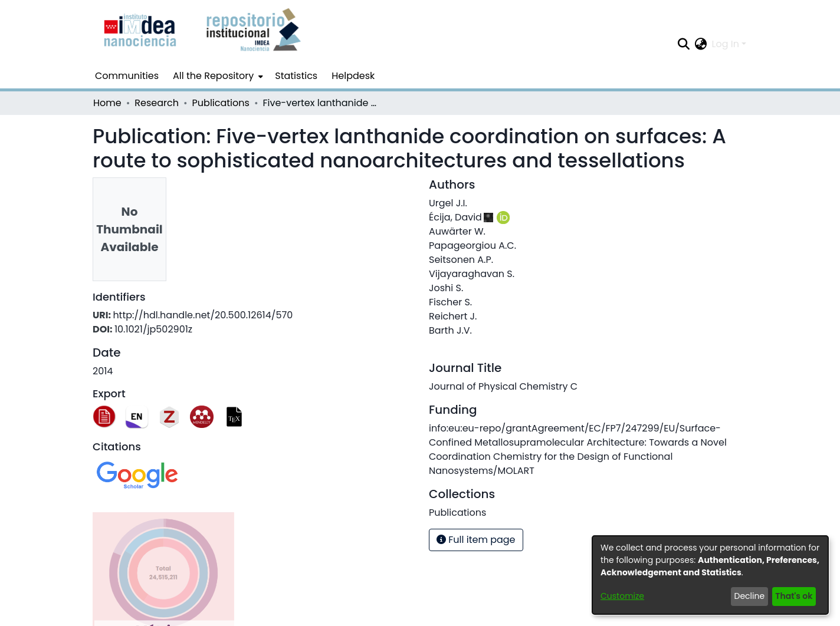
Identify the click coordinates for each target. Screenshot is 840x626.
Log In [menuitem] (726, 44)
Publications (221, 103)
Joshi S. (446, 288)
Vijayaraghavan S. (472, 274)
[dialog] (710, 575)
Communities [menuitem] (127, 76)
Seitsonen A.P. (461, 260)
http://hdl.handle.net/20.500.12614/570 (203, 315)
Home (107, 103)
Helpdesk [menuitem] (353, 76)
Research (157, 103)
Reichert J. (453, 316)
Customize (622, 596)
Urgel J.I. (448, 203)
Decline (750, 596)
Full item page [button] (476, 540)
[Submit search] (684, 44)
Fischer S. (450, 302)
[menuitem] (217, 76)
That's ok (794, 596)
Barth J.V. (450, 330)
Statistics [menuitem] (296, 76)
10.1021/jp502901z (153, 329)
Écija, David (455, 217)
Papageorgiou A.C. (472, 246)
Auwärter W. (457, 231)
